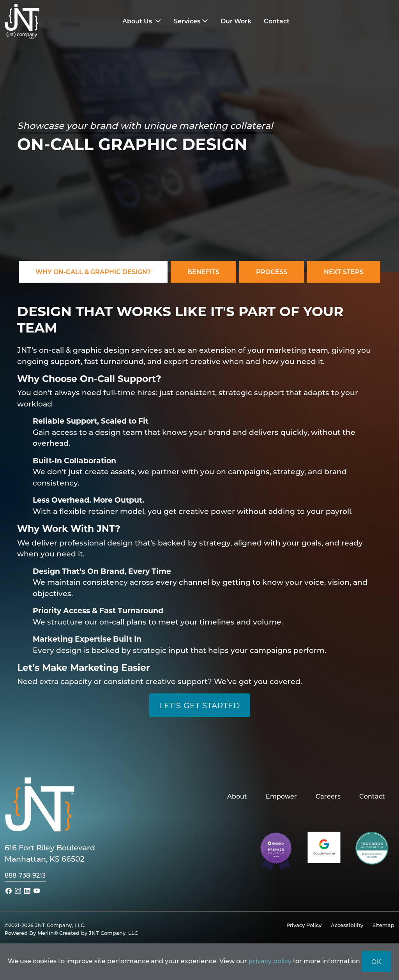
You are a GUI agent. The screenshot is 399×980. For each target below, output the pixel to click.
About (237, 796)
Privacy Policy (304, 925)
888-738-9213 (25, 875)
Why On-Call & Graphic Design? (93, 272)
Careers (328, 796)
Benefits (203, 272)
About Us (138, 21)
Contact (372, 796)
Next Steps (344, 272)
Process (272, 272)
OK (376, 962)
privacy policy (270, 961)
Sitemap (383, 925)
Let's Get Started (200, 705)
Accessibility (347, 925)
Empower (281, 796)
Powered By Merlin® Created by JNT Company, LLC (71, 933)
